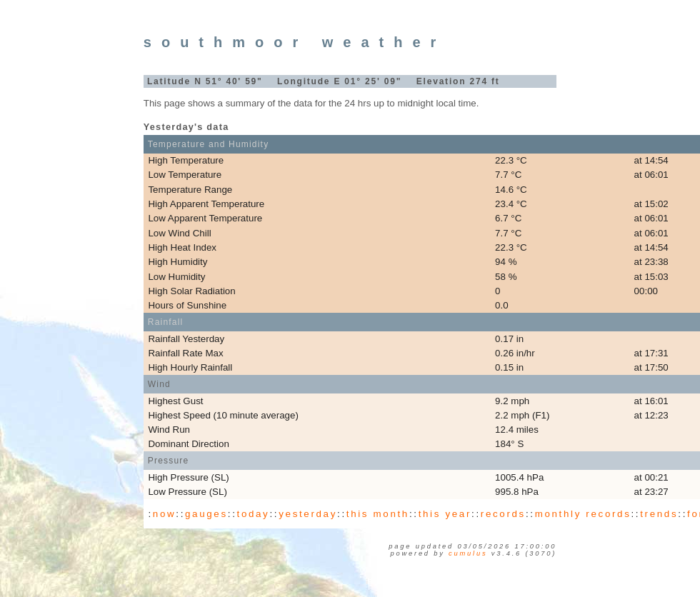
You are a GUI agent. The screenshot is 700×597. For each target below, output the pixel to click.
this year (445, 514)
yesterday (308, 514)
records (503, 514)
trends (659, 514)
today (254, 514)
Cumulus (468, 553)
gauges (206, 514)
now (164, 514)
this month (378, 514)
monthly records (583, 514)
